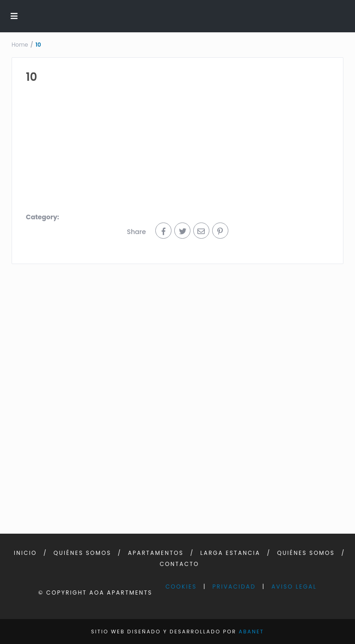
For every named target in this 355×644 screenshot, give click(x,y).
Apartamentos (156, 553)
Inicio (25, 553)
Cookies (181, 587)
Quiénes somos (83, 553)
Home (20, 45)
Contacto (180, 564)
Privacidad (234, 587)
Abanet (251, 632)
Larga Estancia (230, 553)
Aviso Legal (294, 587)
